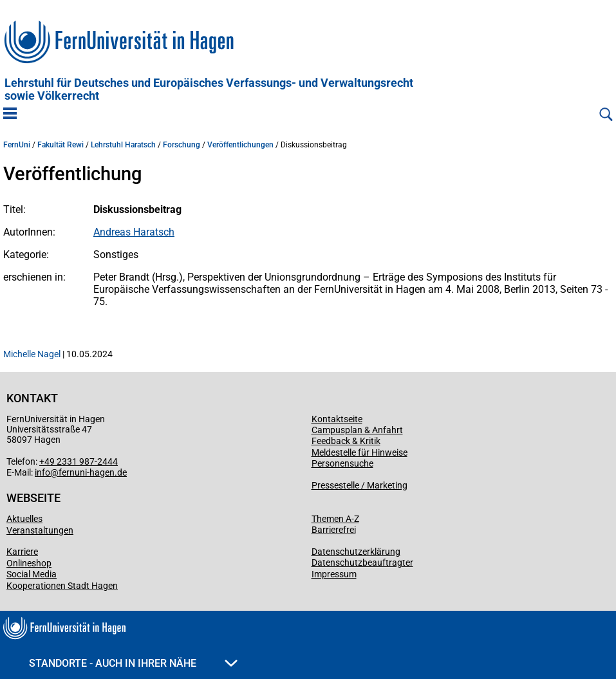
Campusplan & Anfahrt (357, 430)
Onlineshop (29, 563)
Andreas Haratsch (134, 232)
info (42, 472)
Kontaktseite (337, 419)
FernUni (17, 145)
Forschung (182, 145)
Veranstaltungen (40, 530)
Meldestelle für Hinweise (359, 452)
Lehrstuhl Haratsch (123, 145)
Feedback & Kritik (346, 441)
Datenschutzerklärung (356, 552)
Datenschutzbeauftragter (362, 563)
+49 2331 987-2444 (79, 461)
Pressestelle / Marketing (359, 485)
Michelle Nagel (32, 354)
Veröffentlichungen (240, 145)
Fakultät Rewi (61, 145)
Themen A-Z (335, 519)
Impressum (334, 574)
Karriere (22, 552)
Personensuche (342, 463)
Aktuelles (24, 519)
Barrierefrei (334, 530)
